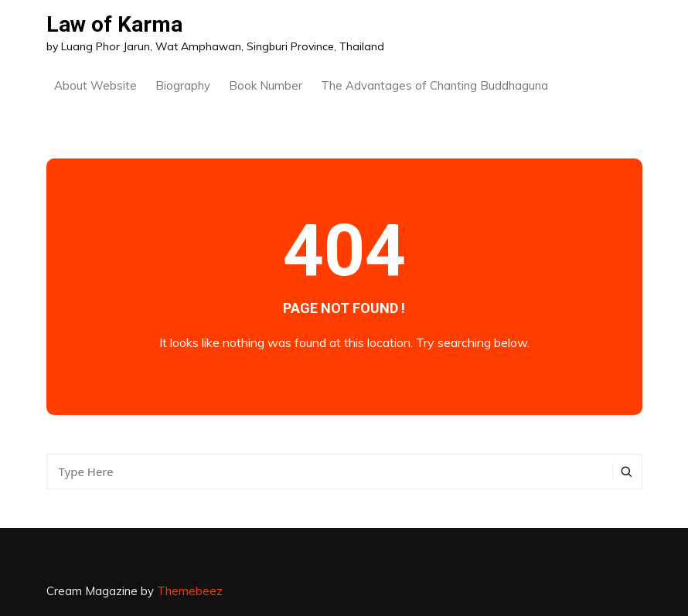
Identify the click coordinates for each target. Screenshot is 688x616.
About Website (95, 85)
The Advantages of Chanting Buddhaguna (434, 85)
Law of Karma (114, 24)
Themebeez (190, 591)
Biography (183, 85)
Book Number (266, 85)
